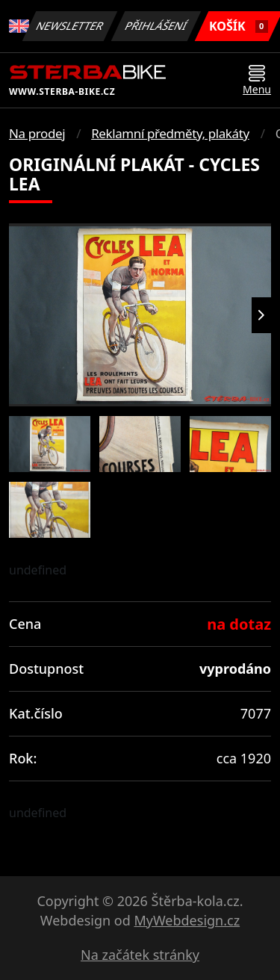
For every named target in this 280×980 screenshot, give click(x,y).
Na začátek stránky (140, 955)
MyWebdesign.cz (187, 920)
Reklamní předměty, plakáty (170, 133)
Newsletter (70, 26)
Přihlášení (156, 26)
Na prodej (37, 133)
